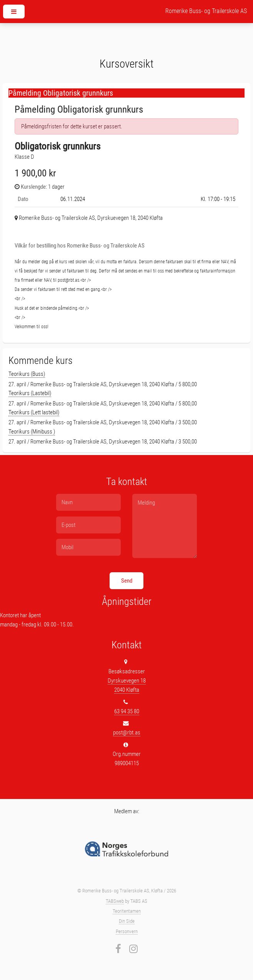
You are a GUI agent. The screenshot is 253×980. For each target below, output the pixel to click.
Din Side (127, 921)
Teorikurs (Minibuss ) (32, 432)
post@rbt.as (127, 733)
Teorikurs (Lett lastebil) (34, 412)
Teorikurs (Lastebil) (30, 393)
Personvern (127, 931)
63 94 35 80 (127, 711)
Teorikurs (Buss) (27, 374)
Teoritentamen (127, 911)
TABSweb (115, 901)
